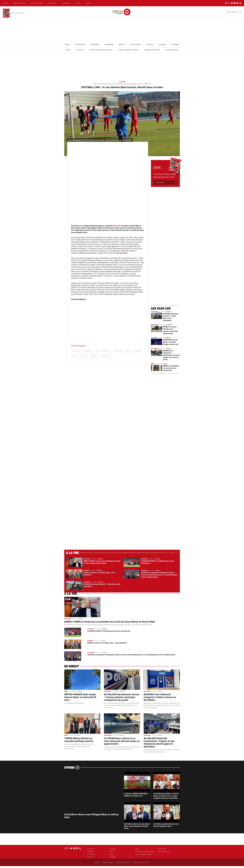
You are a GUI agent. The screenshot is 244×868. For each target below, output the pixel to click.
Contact (97, 863)
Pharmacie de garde (152, 50)
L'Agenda (175, 45)
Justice (150, 45)
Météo (68, 50)
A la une (122, 82)
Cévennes (88, 351)
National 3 (117, 351)
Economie (109, 45)
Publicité (80, 50)
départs (94, 356)
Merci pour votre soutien (141, 863)
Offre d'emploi (162, 849)
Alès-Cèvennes (19, 3)
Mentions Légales (108, 863)
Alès (74, 356)
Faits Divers (135, 45)
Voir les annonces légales (129, 50)
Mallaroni (137, 351)
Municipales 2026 (172, 50)
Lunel (88, 3)
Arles (78, 3)
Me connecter (233, 12)
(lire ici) (117, 226)
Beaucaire (52, 3)
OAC (97, 351)
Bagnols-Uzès (37, 3)
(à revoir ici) (122, 253)
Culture (162, 45)
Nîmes (6, 3)
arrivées (83, 356)
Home (67, 45)
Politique (95, 45)
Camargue (66, 3)
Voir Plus (172, 553)
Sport (122, 45)
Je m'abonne (160, 182)
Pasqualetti (106, 356)
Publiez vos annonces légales (101, 50)
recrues (106, 351)
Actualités (80, 45)
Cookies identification (123, 863)
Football (76, 351)
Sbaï (127, 351)
